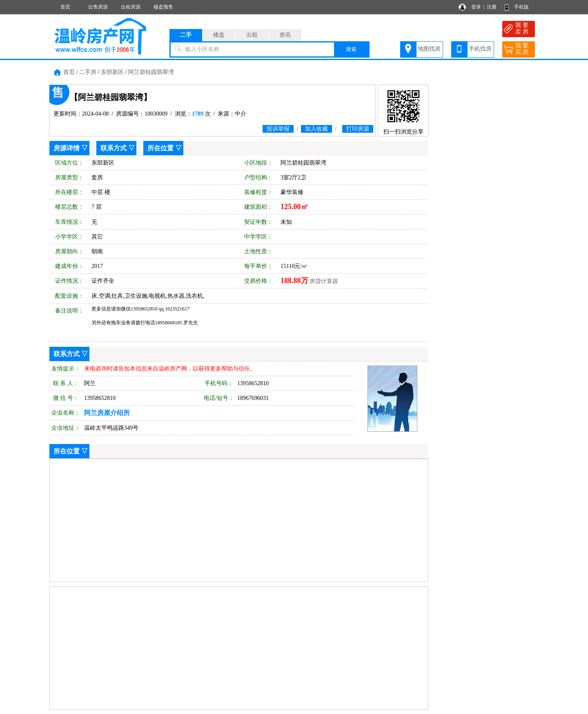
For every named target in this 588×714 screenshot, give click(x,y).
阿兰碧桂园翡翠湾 (151, 72)
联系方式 (114, 148)
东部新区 (112, 72)
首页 (65, 7)
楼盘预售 (163, 7)
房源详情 (67, 148)
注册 (492, 7)
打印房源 (358, 129)
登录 (476, 7)
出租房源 (131, 7)
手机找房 (480, 49)
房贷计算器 (324, 281)
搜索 (351, 49)
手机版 (521, 7)
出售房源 (98, 7)
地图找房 (429, 49)
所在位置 (160, 148)
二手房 (88, 72)
